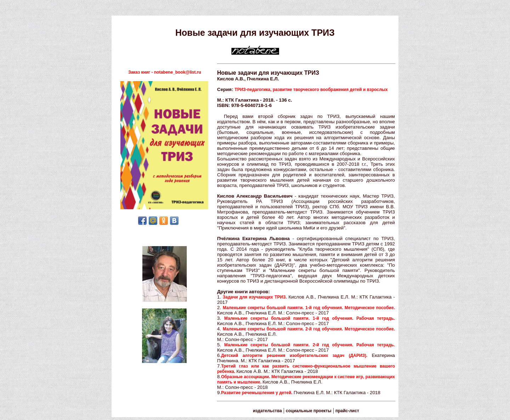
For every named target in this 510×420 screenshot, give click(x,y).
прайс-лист (347, 411)
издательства (267, 411)
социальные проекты (309, 411)
